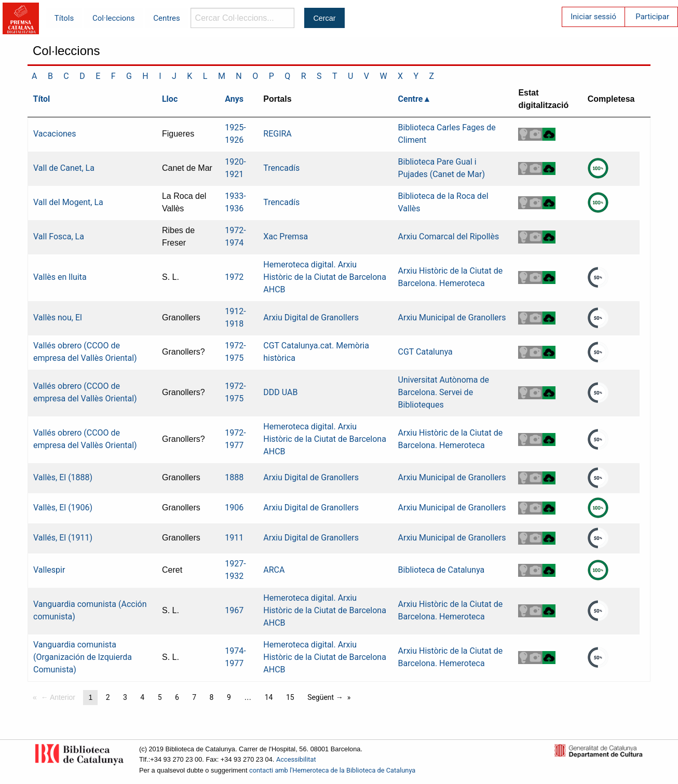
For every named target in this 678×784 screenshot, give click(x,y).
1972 (234, 277)
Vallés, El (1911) (63, 538)
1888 (234, 477)
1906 (234, 508)
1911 (234, 538)
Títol (42, 99)
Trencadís (281, 168)
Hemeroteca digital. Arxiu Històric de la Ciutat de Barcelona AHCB (325, 277)
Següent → (325, 697)
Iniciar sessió (593, 17)
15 (290, 697)
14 (269, 697)
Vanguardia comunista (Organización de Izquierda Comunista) (83, 657)
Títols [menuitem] (64, 18)
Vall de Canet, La (64, 168)
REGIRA (277, 134)
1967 (234, 610)
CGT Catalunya (425, 352)
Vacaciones (55, 134)
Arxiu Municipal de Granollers (452, 317)
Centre (411, 99)
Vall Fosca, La (59, 236)
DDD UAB (280, 392)
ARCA (274, 570)
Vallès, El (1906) (63, 508)
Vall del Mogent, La (68, 202)
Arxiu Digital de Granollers (311, 317)
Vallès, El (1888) (63, 477)
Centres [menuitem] (167, 18)
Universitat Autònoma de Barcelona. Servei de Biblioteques (444, 392)
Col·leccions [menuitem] (113, 18)
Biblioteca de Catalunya (442, 570)
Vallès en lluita (60, 277)
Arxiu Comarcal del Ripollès (449, 236)
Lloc (170, 99)
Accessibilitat (296, 759)
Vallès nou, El (58, 317)
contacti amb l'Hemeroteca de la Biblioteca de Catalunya (332, 770)
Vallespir (49, 570)
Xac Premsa (286, 236)
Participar (652, 17)
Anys (234, 99)
